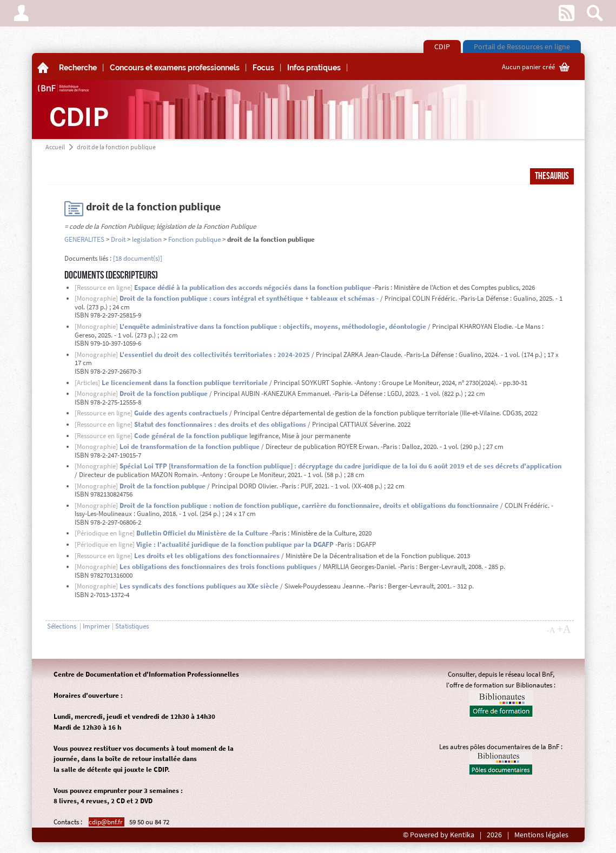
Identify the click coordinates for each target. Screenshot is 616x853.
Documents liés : (88, 258)
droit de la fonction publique (116, 147)
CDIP (442, 47)
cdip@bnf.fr (107, 822)
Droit (118, 239)
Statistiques (132, 626)
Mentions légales (541, 835)
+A (564, 629)
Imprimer (97, 626)
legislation (147, 239)
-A (551, 630)
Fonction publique (194, 239)
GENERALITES (84, 239)
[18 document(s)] (138, 258)
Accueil (55, 147)
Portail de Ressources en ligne (522, 47)
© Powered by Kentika (439, 835)
